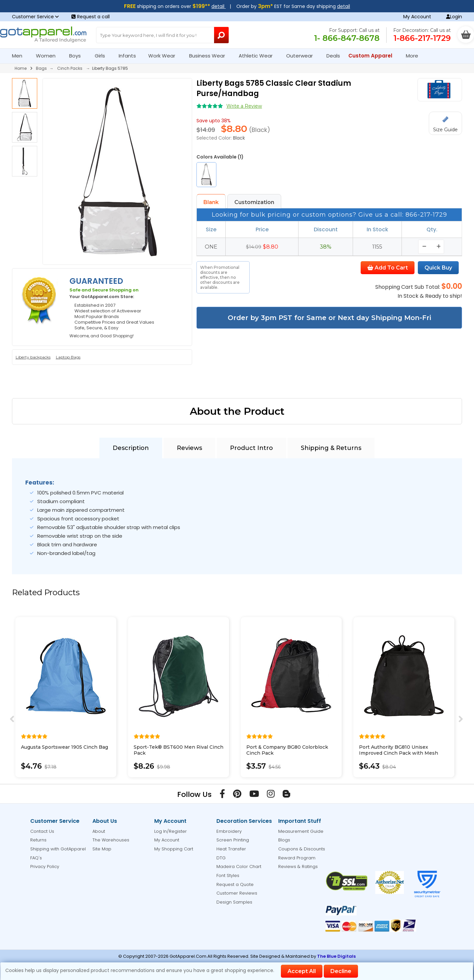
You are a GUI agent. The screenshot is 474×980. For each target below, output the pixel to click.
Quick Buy (438, 268)
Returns (38, 840)
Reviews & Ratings (298, 867)
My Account (417, 17)
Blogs (284, 840)
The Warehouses (111, 840)
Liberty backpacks (33, 357)
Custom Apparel (373, 56)
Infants (129, 56)
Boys (78, 56)
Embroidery (229, 831)
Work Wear (165, 56)
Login (454, 17)
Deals (333, 56)
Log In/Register (171, 831)
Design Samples (234, 902)
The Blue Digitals (336, 956)
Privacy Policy (45, 867)
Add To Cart (388, 268)
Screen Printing (233, 840)
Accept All (302, 971)
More (415, 56)
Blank (211, 202)
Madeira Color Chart (239, 867)
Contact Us (42, 831)
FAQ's (36, 858)
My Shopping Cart (174, 849)
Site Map (102, 849)
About (99, 831)
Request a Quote (235, 884)
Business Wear (210, 56)
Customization (254, 202)
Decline (341, 971)
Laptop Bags (68, 357)
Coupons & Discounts (302, 849)
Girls (103, 56)
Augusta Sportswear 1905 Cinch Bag (64, 747)
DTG (221, 858)
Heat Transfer (231, 849)
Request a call (91, 17)
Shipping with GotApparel (58, 849)
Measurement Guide (301, 831)
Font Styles (228, 875)
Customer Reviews (237, 893)
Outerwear (302, 56)
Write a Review (244, 106)
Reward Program (297, 858)
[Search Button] (221, 35)
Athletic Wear (258, 56)
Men (20, 56)
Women (49, 56)
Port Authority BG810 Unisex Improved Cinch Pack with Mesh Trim (399, 753)
